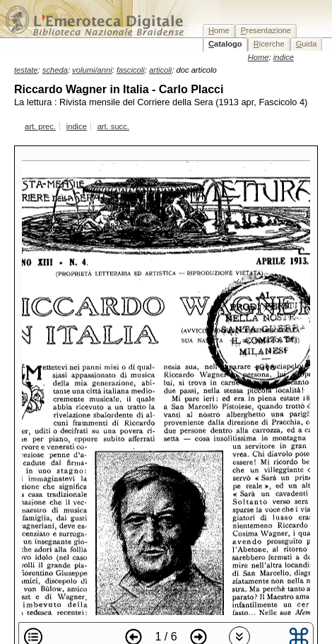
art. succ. (113, 126)
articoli (160, 70)
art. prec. (40, 126)
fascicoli (131, 70)
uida (307, 44)
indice (77, 126)
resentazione (266, 30)
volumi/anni (92, 70)
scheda (55, 70)
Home (259, 57)
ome (219, 30)
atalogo (225, 44)
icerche (269, 44)
